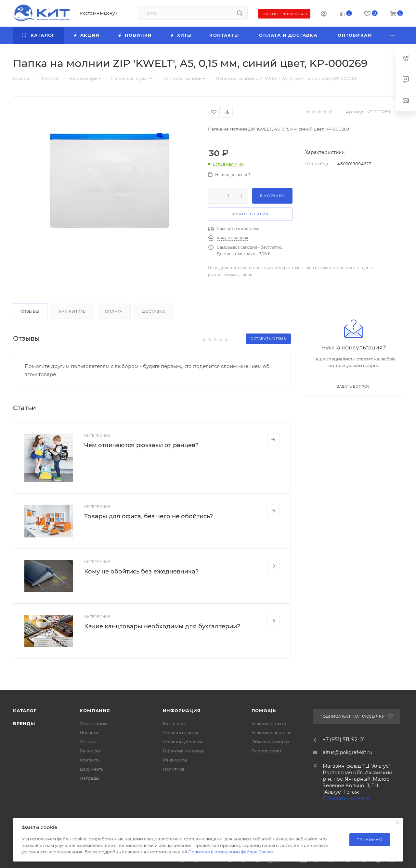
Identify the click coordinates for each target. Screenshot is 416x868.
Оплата (114, 311)
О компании (93, 723)
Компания (95, 711)
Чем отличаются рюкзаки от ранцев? (141, 445)
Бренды (24, 723)
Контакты (90, 760)
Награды (89, 778)
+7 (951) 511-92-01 (344, 740)
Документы (92, 769)
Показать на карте (346, 798)
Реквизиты (175, 760)
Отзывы (30, 311)
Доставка (153, 311)
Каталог (25, 711)
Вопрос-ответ (266, 751)
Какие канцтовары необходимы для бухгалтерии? (162, 626)
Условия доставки (182, 742)
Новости (89, 733)
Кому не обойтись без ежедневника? (141, 572)
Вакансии (91, 751)
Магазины (174, 723)
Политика (174, 769)
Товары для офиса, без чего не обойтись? (149, 516)
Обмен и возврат (270, 742)
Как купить (72, 311)
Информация (182, 711)
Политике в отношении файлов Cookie (231, 852)
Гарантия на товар (183, 751)
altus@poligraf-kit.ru (348, 752)
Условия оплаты (180, 733)
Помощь (264, 711)
